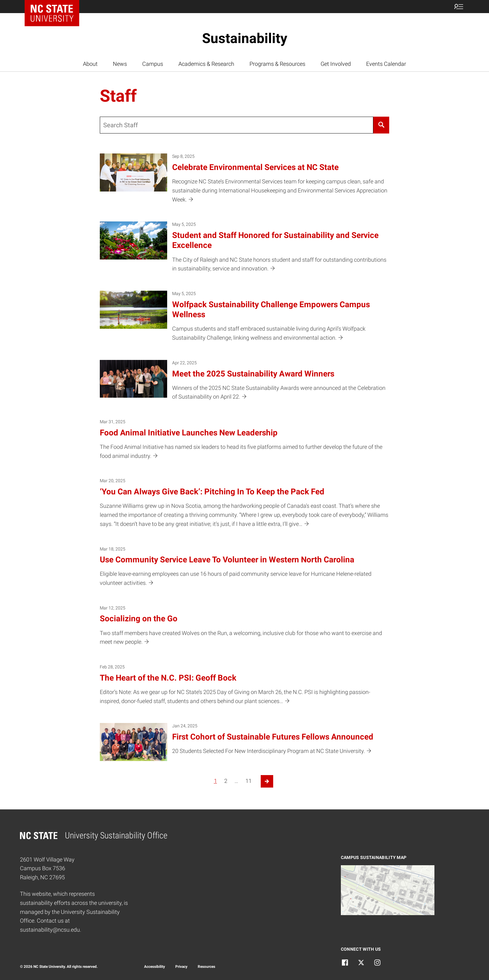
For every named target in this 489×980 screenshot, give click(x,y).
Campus (153, 64)
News (120, 64)
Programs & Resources (277, 64)
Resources (206, 967)
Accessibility (155, 967)
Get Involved (336, 64)
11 (249, 781)
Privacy (181, 967)
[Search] (381, 125)
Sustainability (245, 38)
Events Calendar (386, 64)
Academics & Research (206, 64)
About (90, 64)
